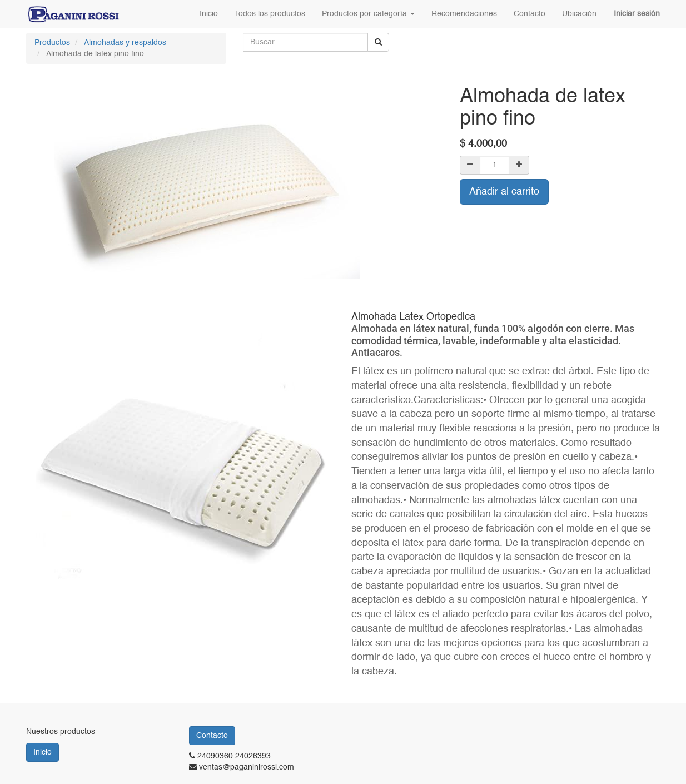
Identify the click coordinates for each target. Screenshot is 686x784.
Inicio (43, 752)
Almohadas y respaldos (125, 43)
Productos (52, 43)
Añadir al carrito (504, 192)
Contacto (212, 736)
